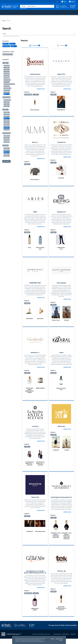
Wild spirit (67, 321)
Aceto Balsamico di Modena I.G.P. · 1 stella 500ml (40, 465)
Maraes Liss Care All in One (61, 390)
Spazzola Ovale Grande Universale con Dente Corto (61, 612)
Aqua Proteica (40, 319)
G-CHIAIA (67, 451)
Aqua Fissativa (30, 319)
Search (5, 34)
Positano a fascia (56, 321)
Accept (61, 640)
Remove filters (6, 162)
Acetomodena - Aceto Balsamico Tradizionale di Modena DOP (56, 538)
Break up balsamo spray (40, 249)
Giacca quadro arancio (40, 533)
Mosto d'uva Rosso (35, 110)
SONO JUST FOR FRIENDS (35, 614)
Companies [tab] (35, 46)
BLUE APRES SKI (61, 110)
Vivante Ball (61, 178)
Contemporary (30, 533)
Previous (23, 243)
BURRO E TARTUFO (40, 389)
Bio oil (30, 248)
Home (4, 21)
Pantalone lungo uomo (61, 249)
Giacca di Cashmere (35, 180)
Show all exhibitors (23, 8)
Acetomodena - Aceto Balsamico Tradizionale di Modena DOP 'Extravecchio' (67, 539)
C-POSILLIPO (56, 451)
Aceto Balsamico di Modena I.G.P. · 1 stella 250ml (30, 465)
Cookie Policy (59, 639)
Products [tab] (62, 46)
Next (47, 243)
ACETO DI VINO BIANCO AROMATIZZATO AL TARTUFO (30, 391)
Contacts (73, 639)
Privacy (53, 639)
